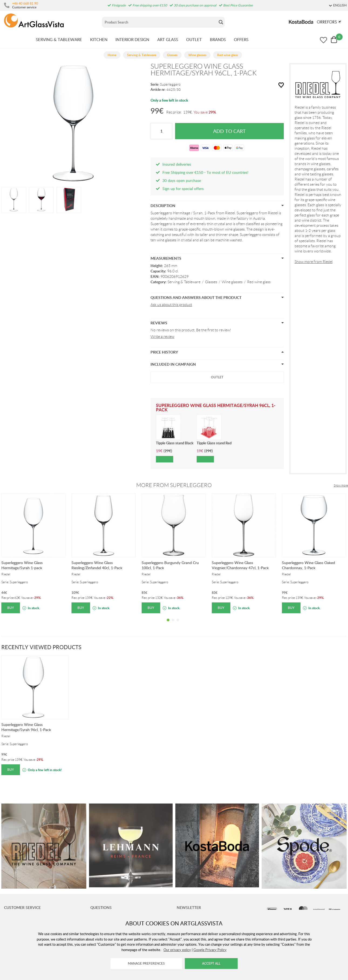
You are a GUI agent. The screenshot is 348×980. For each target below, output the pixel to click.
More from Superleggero (174, 485)
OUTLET (194, 39)
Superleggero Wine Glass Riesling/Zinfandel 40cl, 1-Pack (97, 565)
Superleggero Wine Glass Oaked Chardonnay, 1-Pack (308, 565)
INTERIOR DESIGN (132, 39)
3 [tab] (178, 624)
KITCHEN (99, 39)
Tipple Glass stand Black (175, 443)
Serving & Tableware (184, 282)
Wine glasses (232, 282)
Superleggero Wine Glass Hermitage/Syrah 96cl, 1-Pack (26, 727)
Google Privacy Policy (210, 950)
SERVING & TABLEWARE (59, 39)
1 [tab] (168, 624)
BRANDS (218, 39)
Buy (11, 608)
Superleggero (170, 84)
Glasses (211, 282)
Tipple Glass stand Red (214, 443)
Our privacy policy (177, 950)
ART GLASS (168, 39)
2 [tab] (173, 624)
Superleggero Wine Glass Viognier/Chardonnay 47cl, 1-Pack (240, 565)
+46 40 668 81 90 (25, 3)
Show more (341, 485)
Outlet (217, 377)
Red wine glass (259, 282)
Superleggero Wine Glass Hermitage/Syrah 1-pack (22, 565)
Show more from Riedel (314, 262)
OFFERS (241, 39)
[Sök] (160, 22)
